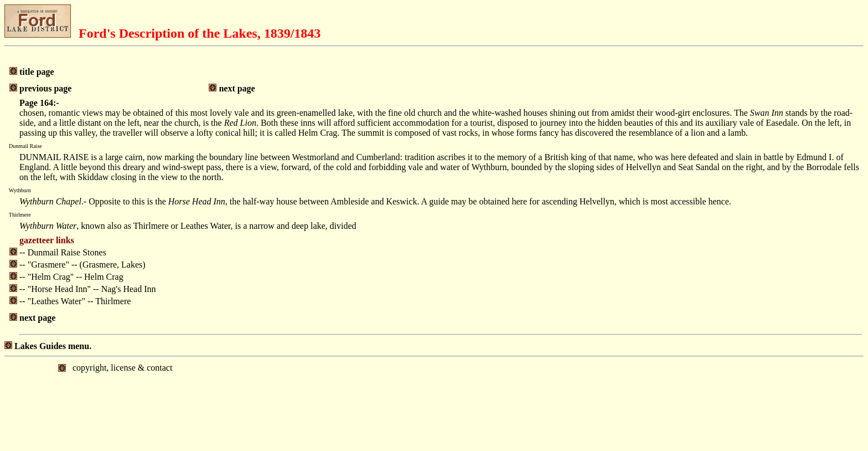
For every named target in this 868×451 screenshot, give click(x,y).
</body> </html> (434, 403)
